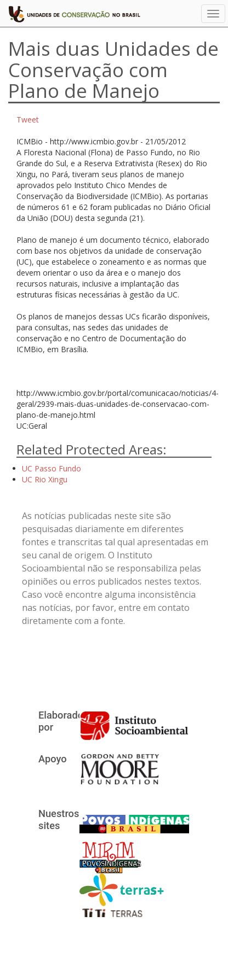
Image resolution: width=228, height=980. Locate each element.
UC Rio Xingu (45, 479)
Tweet (28, 119)
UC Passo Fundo (52, 468)
